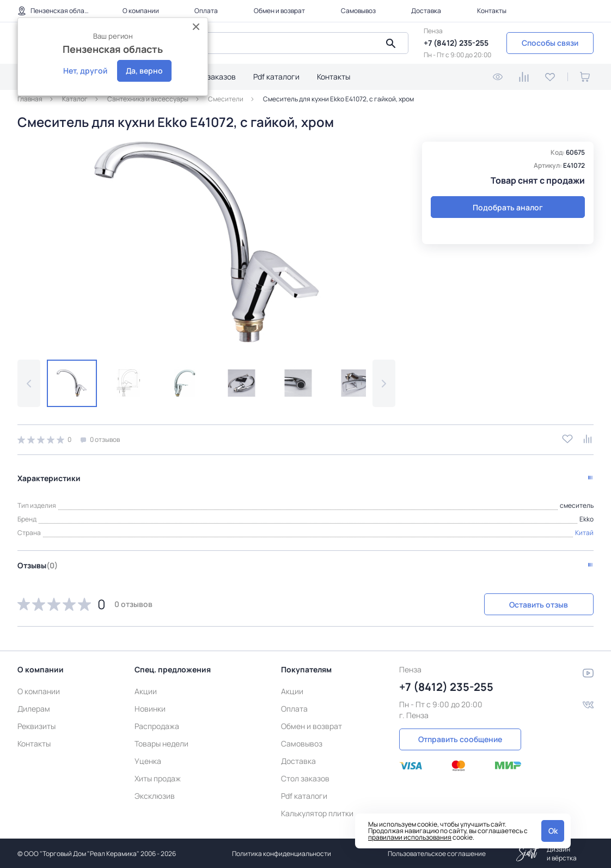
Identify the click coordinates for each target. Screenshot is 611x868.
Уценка (148, 760)
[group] (206, 242)
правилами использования (410, 837)
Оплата (206, 11)
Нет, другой (85, 71)
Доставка (426, 11)
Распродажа (157, 725)
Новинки (150, 708)
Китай (584, 532)
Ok (553, 831)
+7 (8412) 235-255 (456, 43)
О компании (141, 11)
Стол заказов (212, 77)
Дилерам (34, 708)
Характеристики (49, 477)
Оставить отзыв (536, 603)
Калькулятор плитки (317, 812)
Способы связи (550, 43)
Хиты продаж (158, 777)
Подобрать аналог (508, 207)
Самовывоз (358, 11)
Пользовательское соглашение (437, 852)
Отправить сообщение (460, 738)
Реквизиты (36, 725)
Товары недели (161, 742)
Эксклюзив (155, 795)
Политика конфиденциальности (282, 852)
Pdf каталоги (276, 77)
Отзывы (38, 564)
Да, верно (144, 71)
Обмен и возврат (279, 11)
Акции (146, 690)
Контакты (492, 11)
